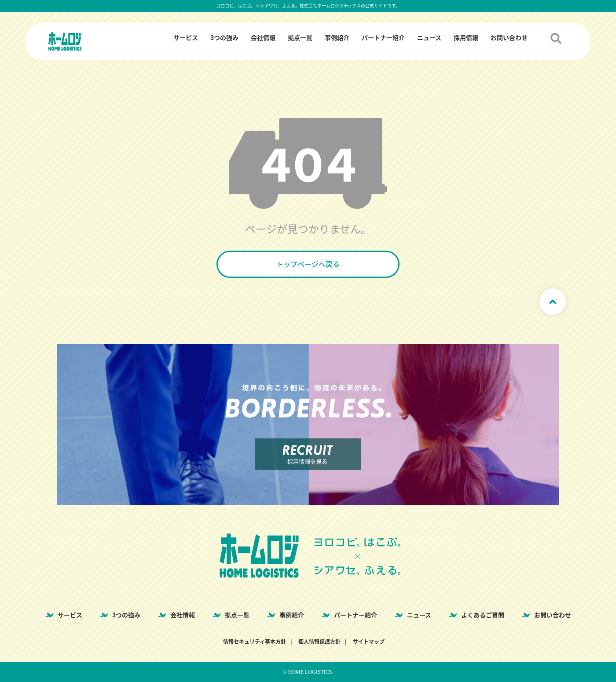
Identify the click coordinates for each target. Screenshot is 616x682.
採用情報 (466, 37)
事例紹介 (337, 37)
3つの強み (224, 37)
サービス (186, 37)
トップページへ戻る (308, 264)
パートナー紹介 (383, 37)
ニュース (429, 37)
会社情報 (263, 37)
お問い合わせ (509, 37)
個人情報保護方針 (319, 642)
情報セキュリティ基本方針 (255, 642)
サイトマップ (369, 642)
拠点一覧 (300, 37)
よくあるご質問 (483, 615)
